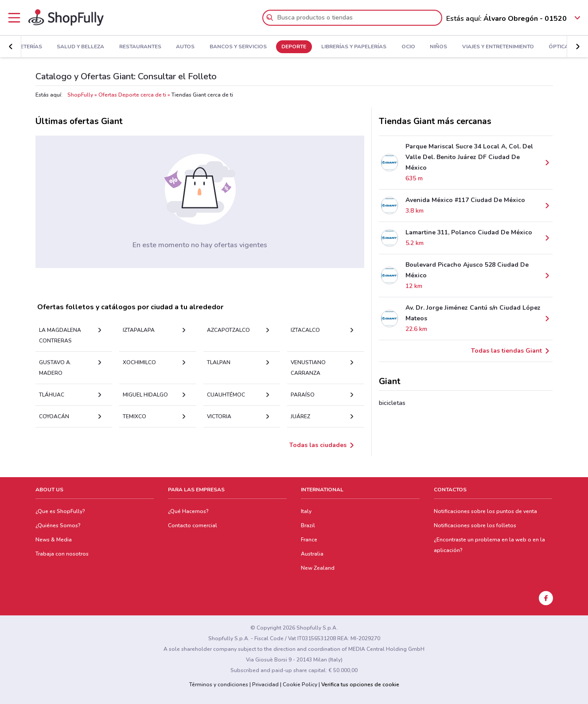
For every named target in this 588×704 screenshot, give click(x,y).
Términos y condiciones (219, 685)
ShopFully (80, 95)
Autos (185, 47)
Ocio (408, 47)
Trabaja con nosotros (62, 554)
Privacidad (265, 685)
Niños (438, 47)
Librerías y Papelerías (354, 47)
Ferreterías (25, 47)
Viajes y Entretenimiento (498, 47)
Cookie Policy (300, 685)
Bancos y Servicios (238, 47)
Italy (306, 511)
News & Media (54, 540)
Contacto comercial (193, 525)
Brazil (308, 525)
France (309, 540)
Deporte (294, 47)
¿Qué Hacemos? (188, 511)
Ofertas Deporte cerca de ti (132, 95)
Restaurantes (140, 47)
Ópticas (560, 47)
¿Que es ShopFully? (60, 511)
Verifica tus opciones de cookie (360, 685)
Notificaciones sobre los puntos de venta (485, 511)
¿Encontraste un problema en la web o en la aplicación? (489, 545)
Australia (312, 554)
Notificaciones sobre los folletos (475, 525)
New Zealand (318, 568)
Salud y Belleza (80, 47)
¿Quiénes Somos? (58, 525)
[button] (11, 47)
